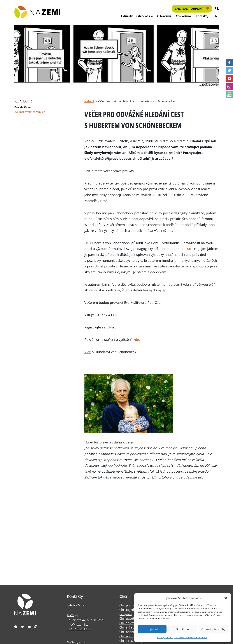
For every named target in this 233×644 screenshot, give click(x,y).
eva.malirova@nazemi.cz (30, 112)
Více (88, 352)
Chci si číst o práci (132, 627)
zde (109, 327)
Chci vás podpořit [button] (192, 9)
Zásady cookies (165, 637)
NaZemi (89, 101)
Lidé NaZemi (75, 605)
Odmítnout (183, 629)
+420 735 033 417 (79, 629)
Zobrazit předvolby (213, 629)
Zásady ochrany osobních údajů (191, 637)
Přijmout (152, 629)
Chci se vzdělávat (131, 623)
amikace (187, 249)
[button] (226, 598)
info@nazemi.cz (78, 624)
